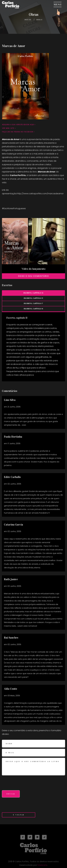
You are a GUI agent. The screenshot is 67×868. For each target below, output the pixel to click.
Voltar (19, 815)
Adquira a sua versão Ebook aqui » (19, 125)
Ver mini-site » (9, 128)
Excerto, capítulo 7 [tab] (33, 303)
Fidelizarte (42, 866)
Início (28, 20)
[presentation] (21, 784)
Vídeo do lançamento (34, 269)
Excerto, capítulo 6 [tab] (33, 309)
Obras (39, 20)
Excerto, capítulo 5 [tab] (33, 298)
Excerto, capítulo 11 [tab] (33, 293)
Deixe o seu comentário (33, 276)
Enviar (11, 794)
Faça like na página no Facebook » (18, 132)
